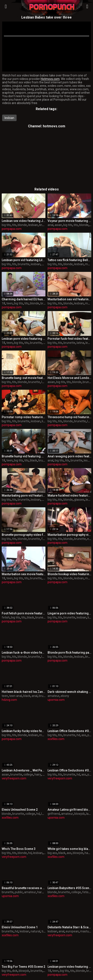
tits (14, 225)
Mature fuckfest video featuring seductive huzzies (69, 495)
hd (78, 735)
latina (80, 343)
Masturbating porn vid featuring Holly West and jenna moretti (24, 495)
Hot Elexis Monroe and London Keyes (69, 378)
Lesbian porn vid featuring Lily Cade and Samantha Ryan (24, 260)
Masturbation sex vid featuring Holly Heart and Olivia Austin (69, 299)
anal (50, 225)
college (28, 774)
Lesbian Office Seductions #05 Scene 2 (69, 731)
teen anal (16, 696)
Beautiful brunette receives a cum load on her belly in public (24, 888)
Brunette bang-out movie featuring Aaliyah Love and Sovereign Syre (24, 378)
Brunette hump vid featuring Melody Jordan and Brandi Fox (24, 456)
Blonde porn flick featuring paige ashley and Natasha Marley (69, 653)
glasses (79, 500)
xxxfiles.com (56, 739)
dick (15, 971)
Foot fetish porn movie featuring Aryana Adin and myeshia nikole (24, 613)
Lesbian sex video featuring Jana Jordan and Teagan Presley (24, 221)
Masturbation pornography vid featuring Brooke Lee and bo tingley (69, 535)
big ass (52, 853)
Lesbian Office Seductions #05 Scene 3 (69, 770)
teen (10, 303)
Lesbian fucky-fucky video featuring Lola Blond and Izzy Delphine (24, 731)
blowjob (80, 814)
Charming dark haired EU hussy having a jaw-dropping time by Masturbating (24, 299)
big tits (6, 225)
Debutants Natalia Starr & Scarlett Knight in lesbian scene (69, 927)
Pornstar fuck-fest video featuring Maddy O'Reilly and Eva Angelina (69, 339)
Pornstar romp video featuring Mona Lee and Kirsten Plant (24, 417)
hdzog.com (9, 700)
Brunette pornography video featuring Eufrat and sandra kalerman (24, 535)
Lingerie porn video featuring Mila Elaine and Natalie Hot (69, 613)
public (19, 892)
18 (3, 303)
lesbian (9, 118)
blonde (22, 225)
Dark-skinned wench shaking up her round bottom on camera (69, 692)
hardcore (43, 892)
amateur (53, 696)
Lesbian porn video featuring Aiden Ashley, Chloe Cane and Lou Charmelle (69, 967)
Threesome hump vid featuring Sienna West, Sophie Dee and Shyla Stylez (69, 417)
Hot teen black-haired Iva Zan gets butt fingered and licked (24, 692)
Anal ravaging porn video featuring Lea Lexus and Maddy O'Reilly (69, 456)
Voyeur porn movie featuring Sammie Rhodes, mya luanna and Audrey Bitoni (69, 221)
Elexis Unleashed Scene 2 (20, 810)
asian (58, 225)
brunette (24, 264)
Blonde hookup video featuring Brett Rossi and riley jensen (69, 574)
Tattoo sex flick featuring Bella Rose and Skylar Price (69, 260)
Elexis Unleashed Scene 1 (20, 927)
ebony (65, 696)
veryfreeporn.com (14, 778)
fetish (6, 617)
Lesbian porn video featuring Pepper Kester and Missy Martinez (24, 339)
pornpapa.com (12, 229)
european (72, 931)
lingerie (44, 225)
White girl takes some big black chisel (69, 849)
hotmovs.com (54, 126)
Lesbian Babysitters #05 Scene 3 (69, 888)
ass (84, 735)
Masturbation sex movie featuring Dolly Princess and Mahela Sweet (24, 574)
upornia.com (56, 700)
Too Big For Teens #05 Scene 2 (23, 967)
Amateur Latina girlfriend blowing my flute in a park (69, 810)
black (33, 460)
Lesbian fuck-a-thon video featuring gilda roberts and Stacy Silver (24, 653)
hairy (38, 774)
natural (35, 931)
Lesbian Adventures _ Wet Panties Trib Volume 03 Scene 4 (24, 770)
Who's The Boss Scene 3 (19, 849)
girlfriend (54, 814)
